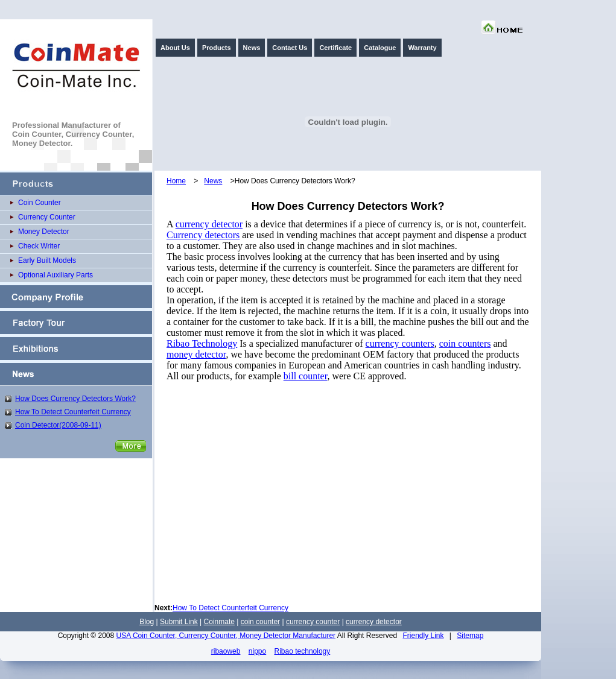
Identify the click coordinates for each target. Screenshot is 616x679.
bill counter (306, 376)
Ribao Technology (202, 343)
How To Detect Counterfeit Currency (73, 412)
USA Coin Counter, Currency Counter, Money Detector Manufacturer (226, 636)
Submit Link (179, 622)
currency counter (313, 622)
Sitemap (470, 636)
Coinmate (219, 622)
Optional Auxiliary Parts (56, 275)
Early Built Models (47, 261)
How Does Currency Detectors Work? (75, 399)
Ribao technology (303, 651)
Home (176, 181)
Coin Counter (40, 203)
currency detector (209, 224)
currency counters (400, 343)
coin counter (260, 622)
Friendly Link (423, 636)
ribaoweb (226, 651)
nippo (257, 651)
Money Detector (44, 232)
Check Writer (39, 246)
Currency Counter (47, 217)
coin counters (465, 343)
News (213, 181)
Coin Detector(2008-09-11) (58, 425)
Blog (147, 622)
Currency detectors (203, 235)
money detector (196, 354)
